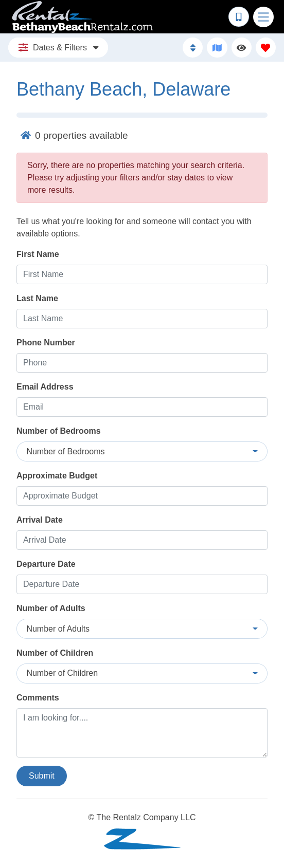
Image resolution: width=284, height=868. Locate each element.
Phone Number (46, 343)
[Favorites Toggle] (266, 48)
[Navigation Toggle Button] (263, 17)
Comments (38, 698)
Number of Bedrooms (59, 431)
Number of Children (55, 653)
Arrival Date (40, 520)
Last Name (37, 298)
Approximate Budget (57, 476)
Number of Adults (51, 608)
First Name (38, 254)
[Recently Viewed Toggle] (242, 48)
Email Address (45, 387)
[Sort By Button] (193, 48)
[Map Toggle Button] (217, 48)
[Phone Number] (239, 17)
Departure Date (46, 564)
